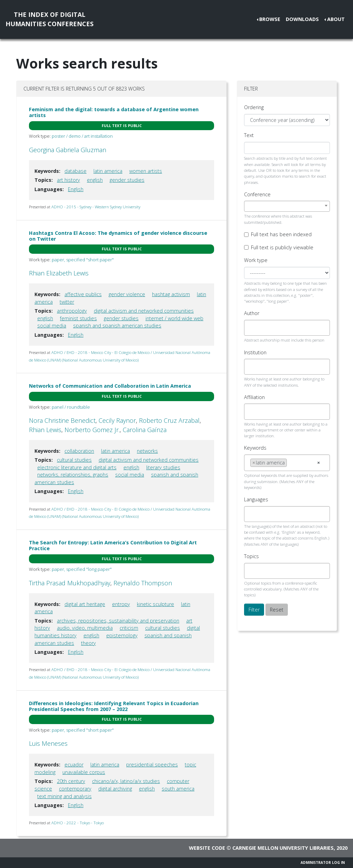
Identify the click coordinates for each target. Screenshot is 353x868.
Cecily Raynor (117, 420)
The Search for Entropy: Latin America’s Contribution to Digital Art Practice (113, 545)
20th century (71, 781)
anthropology (72, 311)
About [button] (336, 19)
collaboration (79, 451)
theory (88, 643)
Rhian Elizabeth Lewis (59, 273)
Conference (257, 194)
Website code (207, 848)
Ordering (254, 107)
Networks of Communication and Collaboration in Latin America (110, 386)
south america (178, 789)
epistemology (122, 635)
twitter (67, 302)
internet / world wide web (174, 318)
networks (147, 451)
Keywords (255, 448)
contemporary (75, 789)
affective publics (83, 294)
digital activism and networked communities (144, 311)
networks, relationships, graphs (73, 475)
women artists (146, 171)
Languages (256, 499)
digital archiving (115, 789)
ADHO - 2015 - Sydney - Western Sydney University (96, 207)
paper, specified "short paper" (83, 260)
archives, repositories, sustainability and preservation (118, 621)
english (95, 180)
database (75, 171)
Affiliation (254, 397)
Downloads (302, 19)
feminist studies (78, 318)
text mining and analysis (64, 796)
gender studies (127, 180)
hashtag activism (171, 294)
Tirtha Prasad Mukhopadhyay (70, 583)
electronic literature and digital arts (77, 467)
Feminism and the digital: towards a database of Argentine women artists (114, 112)
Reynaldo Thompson (143, 583)
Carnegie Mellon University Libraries (283, 848)
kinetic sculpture (155, 604)
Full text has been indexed (281, 234)
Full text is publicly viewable (282, 247)
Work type (256, 260)
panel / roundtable (71, 407)
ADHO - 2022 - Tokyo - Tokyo (78, 823)
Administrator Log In (323, 862)
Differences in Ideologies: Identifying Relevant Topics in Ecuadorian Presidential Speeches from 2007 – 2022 (114, 706)
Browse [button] (270, 19)
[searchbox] (252, 328)
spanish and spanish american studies (117, 326)
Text (249, 135)
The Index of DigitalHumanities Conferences (49, 19)
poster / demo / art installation (82, 136)
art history (68, 180)
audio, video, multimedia (85, 628)
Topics (251, 556)
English (76, 189)
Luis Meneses (48, 743)
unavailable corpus (84, 772)
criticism (129, 628)
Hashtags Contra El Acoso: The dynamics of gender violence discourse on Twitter (118, 236)
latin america (108, 171)
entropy (121, 604)
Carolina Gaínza (145, 430)
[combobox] (287, 206)
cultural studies (74, 460)
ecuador (74, 765)
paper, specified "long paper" (82, 569)
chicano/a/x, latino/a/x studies (126, 781)
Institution (255, 352)
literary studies (163, 467)
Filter (254, 610)
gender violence (127, 294)
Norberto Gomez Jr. (92, 430)
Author (252, 313)
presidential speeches (152, 765)
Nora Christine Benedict (62, 420)
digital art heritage (85, 604)
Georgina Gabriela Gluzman (68, 150)
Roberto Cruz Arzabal (169, 420)
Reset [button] (277, 610)
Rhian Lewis (45, 430)
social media (52, 326)
